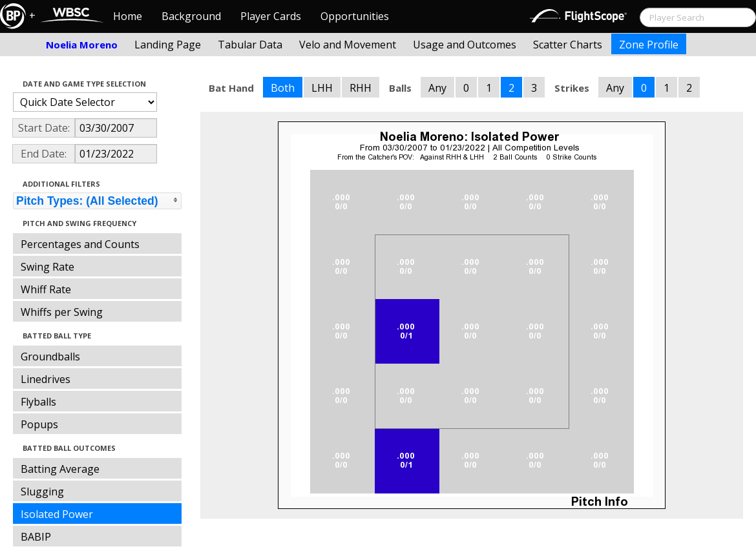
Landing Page (168, 45)
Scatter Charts (568, 45)
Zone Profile (649, 45)
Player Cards (271, 16)
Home (128, 16)
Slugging (42, 492)
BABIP (36, 537)
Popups (39, 424)
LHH (322, 88)
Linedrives (46, 379)
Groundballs (50, 357)
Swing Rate (47, 267)
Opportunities (355, 16)
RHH (361, 88)
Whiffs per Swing (62, 312)
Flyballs (38, 402)
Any (437, 88)
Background (191, 16)
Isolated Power (57, 514)
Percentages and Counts (80, 244)
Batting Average (60, 469)
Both (283, 88)
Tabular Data (250, 45)
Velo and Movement (348, 45)
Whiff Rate (46, 289)
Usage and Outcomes (465, 45)
